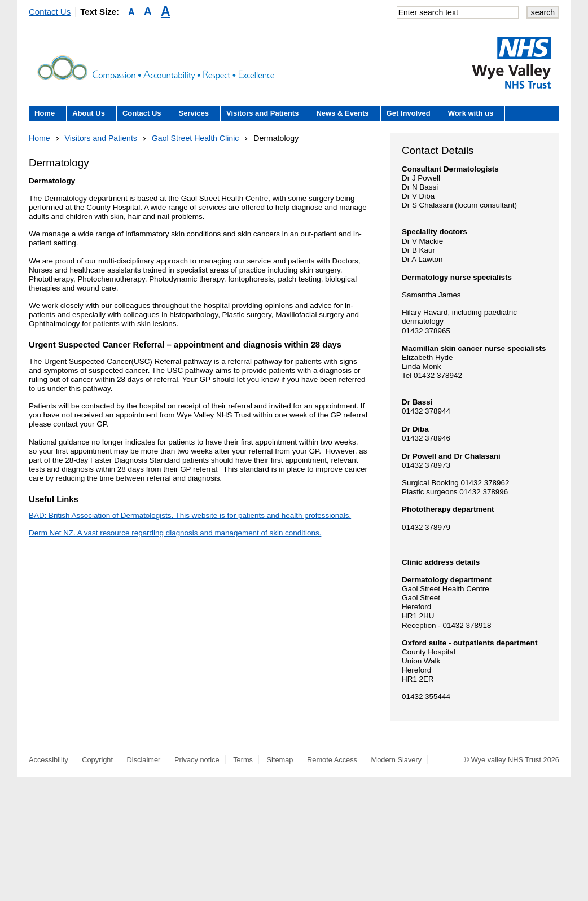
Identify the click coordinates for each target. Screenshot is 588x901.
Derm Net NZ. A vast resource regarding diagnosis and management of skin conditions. (175, 533)
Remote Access (332, 760)
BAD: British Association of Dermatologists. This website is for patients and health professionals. (190, 515)
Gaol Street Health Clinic (196, 138)
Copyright (97, 760)
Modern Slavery (397, 760)
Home (45, 113)
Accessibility (49, 760)
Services (194, 113)
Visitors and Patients (262, 113)
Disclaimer (144, 760)
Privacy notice (197, 760)
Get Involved (409, 113)
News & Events (342, 113)
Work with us (471, 113)
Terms (243, 760)
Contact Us (50, 12)
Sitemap (280, 760)
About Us (89, 113)
